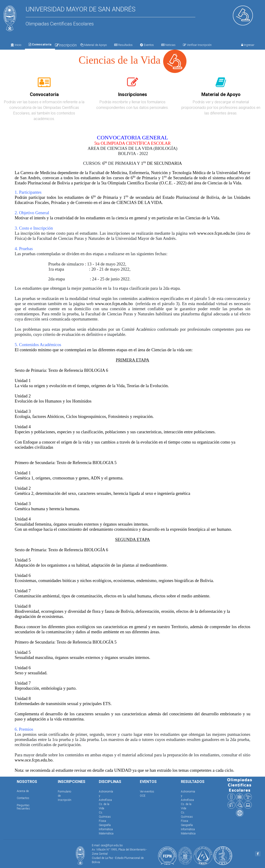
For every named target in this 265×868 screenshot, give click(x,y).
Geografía (105, 825)
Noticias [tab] (168, 45)
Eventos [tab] (147, 45)
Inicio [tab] (16, 45)
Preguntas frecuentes (23, 807)
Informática (106, 829)
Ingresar (248, 45)
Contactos (23, 798)
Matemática (106, 833)
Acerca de (23, 791)
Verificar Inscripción (197, 45)
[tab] (44, 85)
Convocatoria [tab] (40, 44)
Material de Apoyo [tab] (94, 45)
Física (102, 821)
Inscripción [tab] (66, 45)
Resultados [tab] (123, 45)
